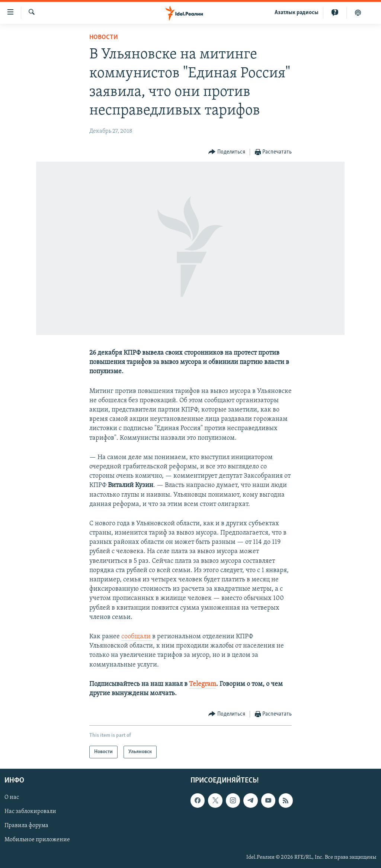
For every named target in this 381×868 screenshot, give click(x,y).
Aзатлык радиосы (297, 13)
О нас (12, 798)
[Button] (227, 152)
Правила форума (26, 826)
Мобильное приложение (37, 840)
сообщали (137, 637)
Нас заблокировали (30, 812)
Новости (104, 37)
